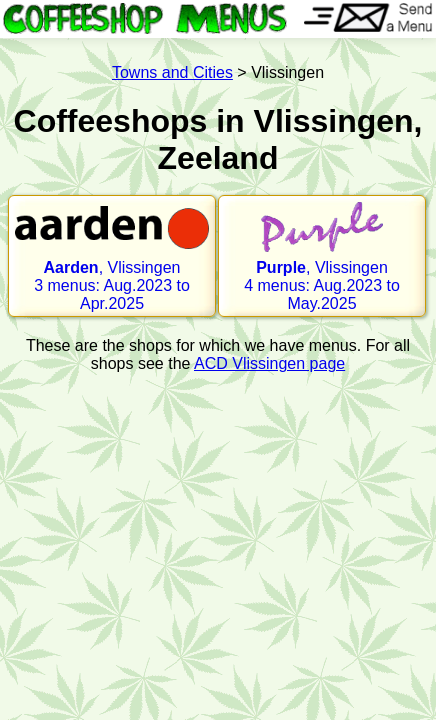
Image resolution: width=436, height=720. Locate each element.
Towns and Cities (172, 72)
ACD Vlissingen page (269, 363)
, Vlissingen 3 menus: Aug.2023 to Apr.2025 (112, 257)
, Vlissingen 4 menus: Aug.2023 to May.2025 (322, 257)
